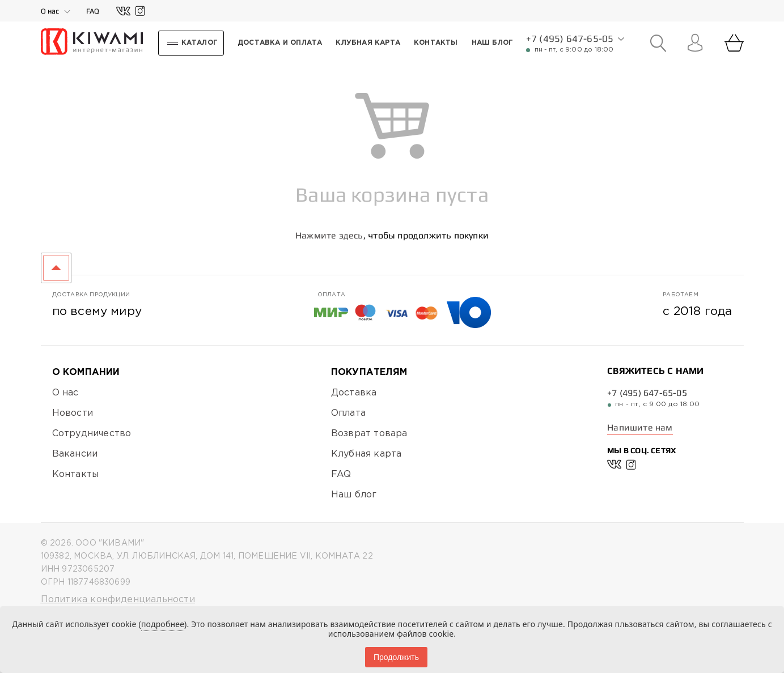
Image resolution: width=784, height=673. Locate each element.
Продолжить (396, 657)
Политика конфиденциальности (118, 600)
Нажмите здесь (329, 235)
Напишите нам (640, 427)
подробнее (163, 624)
